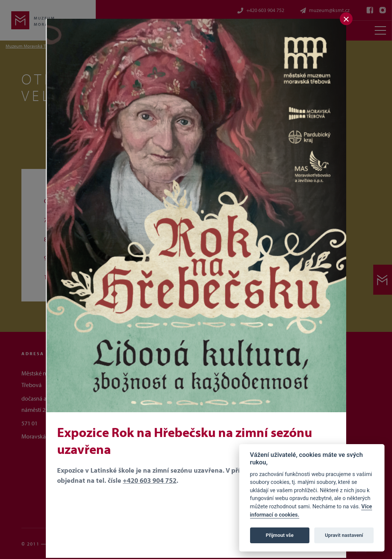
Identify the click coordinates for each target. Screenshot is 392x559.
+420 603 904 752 (150, 480)
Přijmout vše (280, 535)
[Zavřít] (346, 19)
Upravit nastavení (344, 535)
